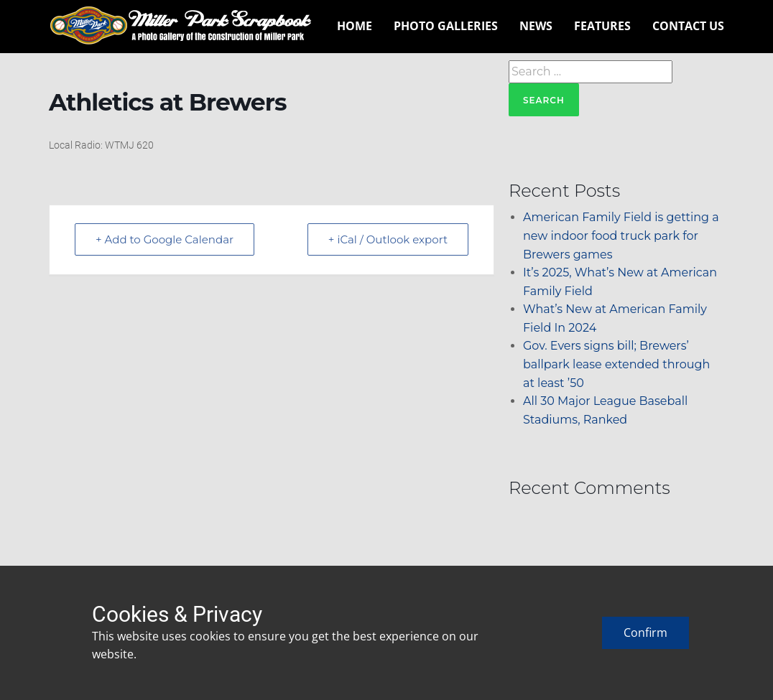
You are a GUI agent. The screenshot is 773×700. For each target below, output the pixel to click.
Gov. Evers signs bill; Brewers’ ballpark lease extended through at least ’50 (616, 364)
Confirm (645, 633)
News (536, 26)
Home (355, 26)
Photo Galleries (446, 26)
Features (602, 26)
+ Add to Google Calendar (165, 239)
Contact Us (688, 26)
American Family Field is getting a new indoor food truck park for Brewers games (621, 235)
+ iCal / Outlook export (388, 239)
